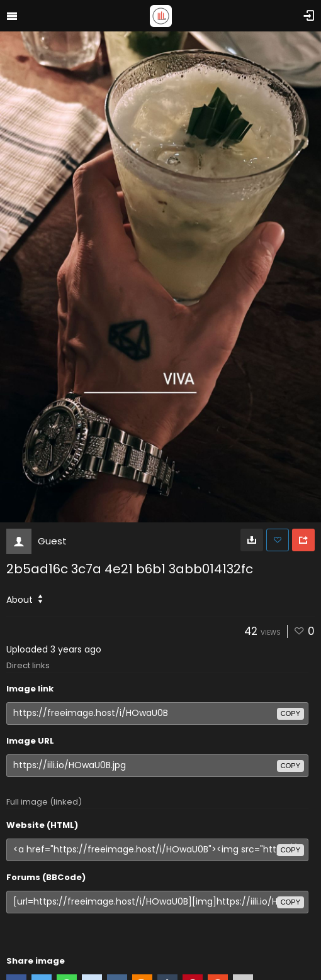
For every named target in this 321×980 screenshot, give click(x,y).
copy (290, 713)
